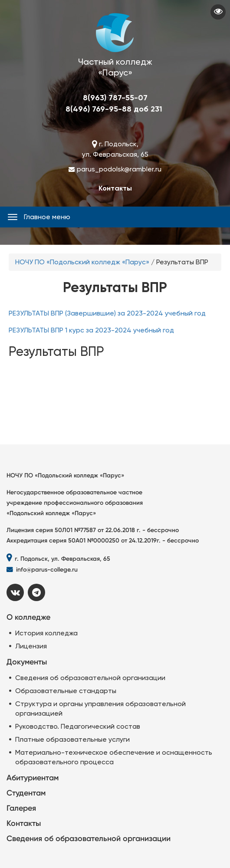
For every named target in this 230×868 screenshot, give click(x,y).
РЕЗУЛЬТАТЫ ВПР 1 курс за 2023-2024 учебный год (91, 330)
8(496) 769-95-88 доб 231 (114, 109)
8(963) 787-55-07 (115, 98)
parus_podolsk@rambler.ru (119, 169)
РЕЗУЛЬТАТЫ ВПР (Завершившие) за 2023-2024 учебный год (107, 313)
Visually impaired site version (218, 12)
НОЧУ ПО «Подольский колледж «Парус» (82, 262)
